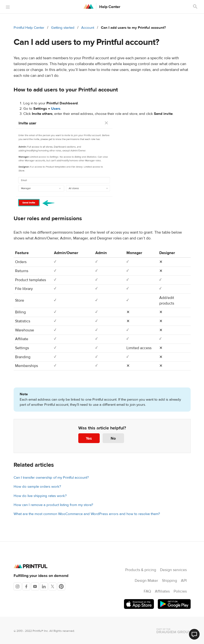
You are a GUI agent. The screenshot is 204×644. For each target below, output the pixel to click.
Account (88, 28)
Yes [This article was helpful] (89, 438)
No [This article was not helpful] (113, 438)
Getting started (63, 28)
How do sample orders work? (37, 487)
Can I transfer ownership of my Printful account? (51, 478)
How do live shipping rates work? (40, 496)
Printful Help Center (29, 28)
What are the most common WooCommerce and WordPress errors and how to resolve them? (87, 514)
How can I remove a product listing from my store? (53, 505)
